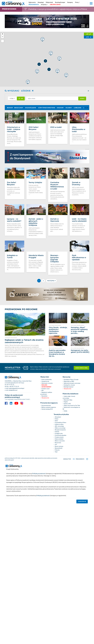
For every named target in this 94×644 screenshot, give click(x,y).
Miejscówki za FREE (69, 450)
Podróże (57, 500)
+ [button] (3, 34)
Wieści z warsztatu (60, 509)
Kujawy (69, 108)
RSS (43, 459)
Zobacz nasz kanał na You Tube (72, 474)
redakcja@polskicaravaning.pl (16, 457)
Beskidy (10, 108)
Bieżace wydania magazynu (49, 476)
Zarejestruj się (45, 450)
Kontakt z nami (45, 457)
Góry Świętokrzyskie (47, 108)
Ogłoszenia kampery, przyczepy (72, 452)
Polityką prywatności (43, 564)
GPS (88, 34)
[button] (12, 98)
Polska (57, 487)
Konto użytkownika (47, 448)
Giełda (65, 480)
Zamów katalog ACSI (47, 478)
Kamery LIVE (67, 472)
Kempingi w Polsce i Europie (71, 448)
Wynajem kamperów (60, 498)
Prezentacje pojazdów (61, 504)
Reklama (44, 454)
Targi (56, 520)
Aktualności (58, 486)
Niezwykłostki (59, 517)
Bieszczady (19, 108)
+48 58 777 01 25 (14, 455)
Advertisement (46, 455)
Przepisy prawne (59, 506)
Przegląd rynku (59, 502)
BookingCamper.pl (68, 455)
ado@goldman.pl (13, 459)
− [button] (3, 37)
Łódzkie (27, 91)
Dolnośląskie (31, 108)
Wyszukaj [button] (12, 91)
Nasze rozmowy (59, 515)
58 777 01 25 (10, 453)
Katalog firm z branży (69, 454)
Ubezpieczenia (45, 466)
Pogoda (66, 470)
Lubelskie (78, 108)
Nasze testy (58, 511)
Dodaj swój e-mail (82, 436)
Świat (56, 489)
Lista (89, 37)
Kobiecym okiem (59, 493)
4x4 (56, 513)
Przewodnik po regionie (21, 378)
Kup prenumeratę (46, 474)
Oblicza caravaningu (60, 497)
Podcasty (57, 519)
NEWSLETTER (13, 436)
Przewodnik (9, 9)
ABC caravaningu (59, 495)
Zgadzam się (82, 570)
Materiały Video (68, 469)
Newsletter (44, 465)
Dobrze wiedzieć (59, 508)
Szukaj (82, 98)
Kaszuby (60, 108)
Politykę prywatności (39, 542)
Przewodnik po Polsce (60, 491)
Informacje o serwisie (47, 452)
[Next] (88, 91)
